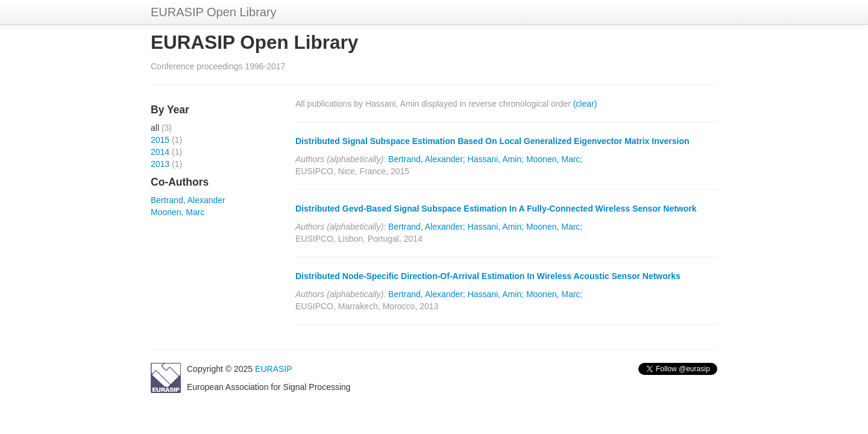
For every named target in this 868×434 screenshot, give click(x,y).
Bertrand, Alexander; (427, 159)
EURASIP (273, 369)
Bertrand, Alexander (188, 200)
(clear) (585, 104)
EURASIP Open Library (214, 12)
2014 (160, 152)
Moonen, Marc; (554, 159)
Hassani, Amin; (496, 159)
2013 (160, 164)
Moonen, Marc (178, 212)
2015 (160, 140)
